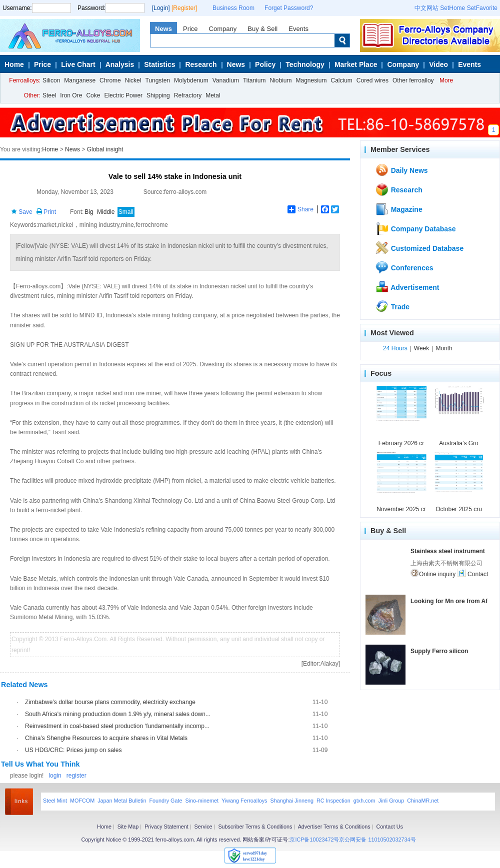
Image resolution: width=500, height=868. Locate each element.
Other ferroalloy (413, 80)
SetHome (452, 8)
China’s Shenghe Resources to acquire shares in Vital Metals (106, 738)
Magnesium (311, 80)
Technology (305, 64)
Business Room (233, 8)
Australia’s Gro (458, 443)
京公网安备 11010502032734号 (377, 840)
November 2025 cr (401, 509)
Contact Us (389, 827)
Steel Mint (55, 801)
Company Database (415, 228)
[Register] (184, 8)
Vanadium (226, 80)
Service (203, 827)
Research (201, 64)
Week (421, 348)
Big (89, 212)
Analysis (120, 64)
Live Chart (78, 64)
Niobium (280, 80)
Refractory (188, 95)
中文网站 (426, 8)
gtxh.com (364, 801)
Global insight (105, 149)
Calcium (342, 80)
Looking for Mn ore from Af (449, 601)
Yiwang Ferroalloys (244, 801)
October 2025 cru (459, 509)
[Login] (161, 8)
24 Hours (395, 348)
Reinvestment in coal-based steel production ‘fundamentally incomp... (117, 726)
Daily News (401, 170)
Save (22, 212)
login (55, 776)
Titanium (254, 80)
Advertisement (407, 287)
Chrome (110, 80)
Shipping (158, 95)
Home (14, 64)
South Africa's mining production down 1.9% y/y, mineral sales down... (118, 714)
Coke (93, 95)
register (76, 776)
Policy (265, 64)
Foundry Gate (165, 801)
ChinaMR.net (423, 801)
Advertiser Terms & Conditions (334, 827)
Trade (392, 306)
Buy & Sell (262, 29)
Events (298, 29)
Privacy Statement (166, 827)
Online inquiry (433, 573)
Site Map (128, 827)
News (163, 29)
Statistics (159, 64)
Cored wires (372, 80)
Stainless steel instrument (448, 551)
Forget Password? (289, 8)
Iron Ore (71, 95)
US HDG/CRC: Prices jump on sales (73, 750)
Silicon (51, 80)
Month (444, 348)
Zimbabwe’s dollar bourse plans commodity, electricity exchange (110, 702)
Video (438, 64)
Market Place (356, 64)
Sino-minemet (202, 801)
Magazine (399, 209)
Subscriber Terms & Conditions (255, 827)
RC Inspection (333, 801)
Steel (49, 95)
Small (126, 212)
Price (190, 29)
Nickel (133, 80)
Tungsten (157, 80)
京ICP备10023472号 (314, 840)
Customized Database (419, 248)
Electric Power (123, 95)
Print (46, 212)
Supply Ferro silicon (439, 651)
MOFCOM (82, 801)
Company (223, 29)
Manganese (80, 80)
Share (300, 209)
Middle (106, 212)
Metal (213, 95)
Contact (473, 573)
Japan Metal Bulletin (122, 801)
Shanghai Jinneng (291, 801)
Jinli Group (391, 801)
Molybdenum (191, 80)
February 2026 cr (401, 443)
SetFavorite (482, 8)
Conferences (404, 267)
